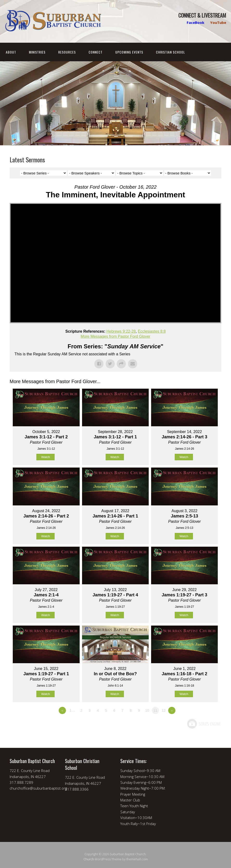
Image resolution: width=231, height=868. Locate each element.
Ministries (37, 52)
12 (164, 710)
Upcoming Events (129, 52)
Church (89, 859)
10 (147, 710)
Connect (96, 52)
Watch (45, 457)
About (11, 52)
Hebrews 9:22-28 (121, 331)
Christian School (170, 52)
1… (72, 710)
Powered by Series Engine (204, 724)
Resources (67, 52)
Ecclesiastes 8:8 (152, 331)
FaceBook (196, 22)
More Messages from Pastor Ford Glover (115, 336)
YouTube (218, 22)
